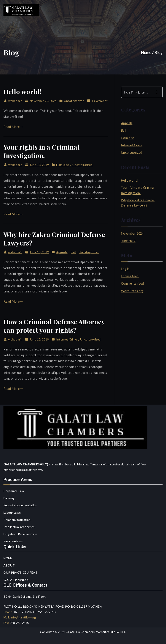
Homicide (63, 165)
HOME (8, 558)
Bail (73, 252)
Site (112, 632)
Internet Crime (67, 339)
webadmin (15, 101)
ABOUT (9, 565)
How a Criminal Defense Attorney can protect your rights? (54, 326)
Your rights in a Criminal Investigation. (41, 151)
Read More (13, 127)
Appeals (62, 252)
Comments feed (132, 283)
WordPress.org (132, 291)
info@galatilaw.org (23, 617)
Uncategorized (74, 101)
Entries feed (130, 276)
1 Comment (100, 101)
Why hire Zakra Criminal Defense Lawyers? (54, 239)
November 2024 (132, 233)
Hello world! (22, 92)
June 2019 (128, 241)
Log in (125, 269)
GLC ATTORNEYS (16, 580)
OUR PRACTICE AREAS (20, 572)
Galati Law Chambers (80, 632)
